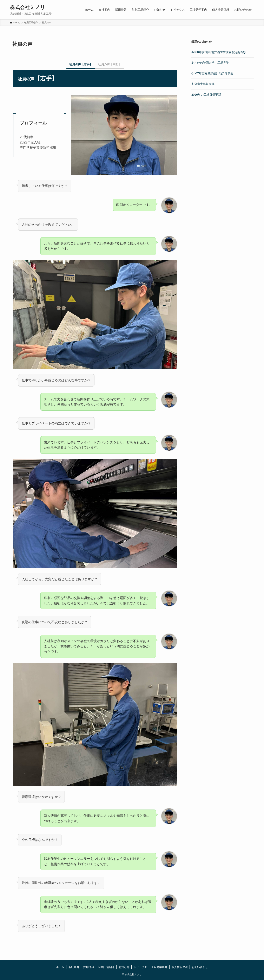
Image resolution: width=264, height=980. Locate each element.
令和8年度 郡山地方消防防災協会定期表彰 (219, 52)
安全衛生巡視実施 (203, 84)
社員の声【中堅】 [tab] (110, 64)
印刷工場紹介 (106, 967)
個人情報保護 (180, 967)
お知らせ (124, 967)
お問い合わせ (200, 967)
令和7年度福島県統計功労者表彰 (212, 73)
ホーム (60, 967)
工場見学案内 (159, 967)
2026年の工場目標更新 (206, 95)
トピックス (140, 967)
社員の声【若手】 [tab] (81, 64)
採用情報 (89, 967)
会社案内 (74, 967)
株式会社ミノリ (28, 7)
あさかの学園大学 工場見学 (210, 63)
